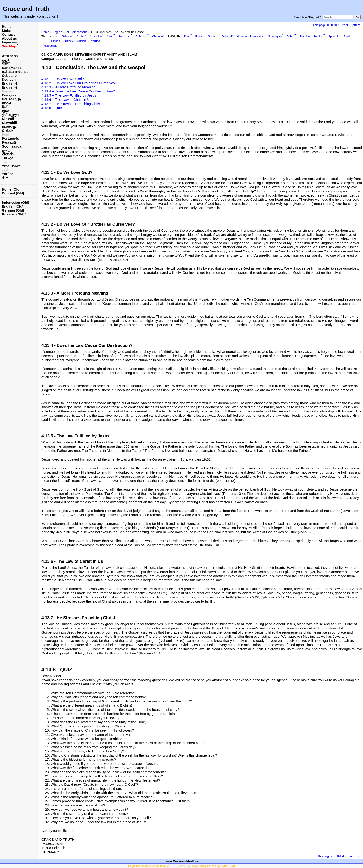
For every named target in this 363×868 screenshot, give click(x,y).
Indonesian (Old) (16, 202)
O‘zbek (8, 131)
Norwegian (275, 37)
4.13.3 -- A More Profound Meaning (68, 87)
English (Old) (13, 206)
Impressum (11, 42)
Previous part (50, 46)
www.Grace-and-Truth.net (183, 861)
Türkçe (8, 158)
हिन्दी (5, 107)
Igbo (6, 111)
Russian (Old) (13, 214)
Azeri (110, 37)
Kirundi (8, 119)
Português (10, 138)
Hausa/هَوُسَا (11, 99)
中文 (5, 178)
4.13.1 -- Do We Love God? (63, 79)
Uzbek (69, 41)
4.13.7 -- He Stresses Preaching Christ (71, 104)
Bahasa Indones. (16, 72)
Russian (305, 37)
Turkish (55, 41)
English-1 (10, 83)
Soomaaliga (12, 146)
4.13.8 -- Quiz (52, 108)
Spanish (333, 37)
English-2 (10, 87)
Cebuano (9, 75)
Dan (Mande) (12, 68)
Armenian (96, 37)
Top (358, 856)
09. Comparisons (76, 32)
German (213, 37)
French (200, 37)
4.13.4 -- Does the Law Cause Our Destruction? (78, 91)
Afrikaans (10, 56)
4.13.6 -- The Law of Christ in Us (66, 100)
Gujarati (227, 37)
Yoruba (95, 41)
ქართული (10, 115)
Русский (9, 142)
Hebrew (242, 37)
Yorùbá (8, 174)
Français (9, 95)
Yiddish (81, 41)
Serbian (318, 37)
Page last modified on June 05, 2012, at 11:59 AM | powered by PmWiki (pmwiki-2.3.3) (181, 866)
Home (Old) (11, 189)
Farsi (187, 37)
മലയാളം (9, 127)
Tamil (347, 37)
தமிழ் (6, 150)
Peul (6, 134)
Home (7, 26)
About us (9, 38)
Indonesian (257, 37)
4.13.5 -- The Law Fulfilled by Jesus (69, 95)
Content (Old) (13, 193)
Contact (8, 34)
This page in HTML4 (326, 25)
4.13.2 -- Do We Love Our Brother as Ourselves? (79, 83)
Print (345, 25)
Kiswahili (9, 123)
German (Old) (13, 210)
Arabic (81, 37)
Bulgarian (124, 37)
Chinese (157, 37)
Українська (11, 166)
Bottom (355, 25)
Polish (291, 37)
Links (6, 30)
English (57, 32)
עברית (6, 103)
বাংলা (6, 64)
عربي (6, 60)
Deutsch (9, 79)
